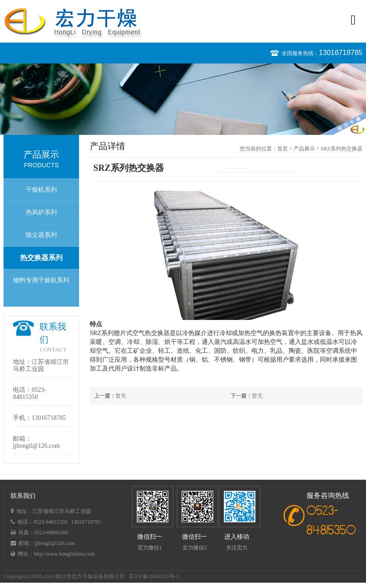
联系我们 (23, 496)
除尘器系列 (41, 235)
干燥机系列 (41, 190)
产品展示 (304, 149)
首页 (282, 149)
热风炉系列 (41, 212)
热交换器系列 (41, 258)
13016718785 (341, 53)
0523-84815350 (30, 393)
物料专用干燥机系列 (41, 280)
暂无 (110, 396)
